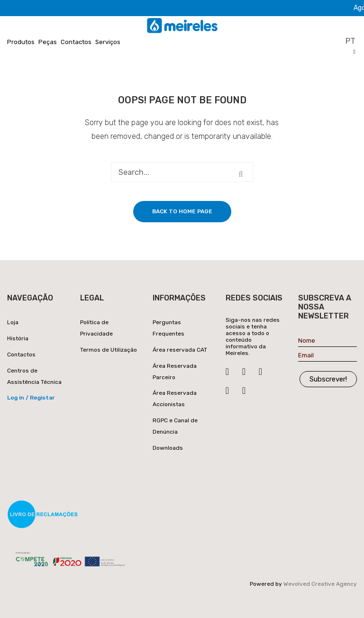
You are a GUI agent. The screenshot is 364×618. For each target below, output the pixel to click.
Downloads (168, 448)
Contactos (76, 42)
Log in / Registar (31, 398)
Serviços (108, 42)
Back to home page (182, 211)
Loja (13, 322)
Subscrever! (328, 379)
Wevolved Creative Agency (320, 584)
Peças (48, 42)
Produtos (21, 42)
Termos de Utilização (109, 350)
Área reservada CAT (180, 350)
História (18, 338)
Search (241, 174)
